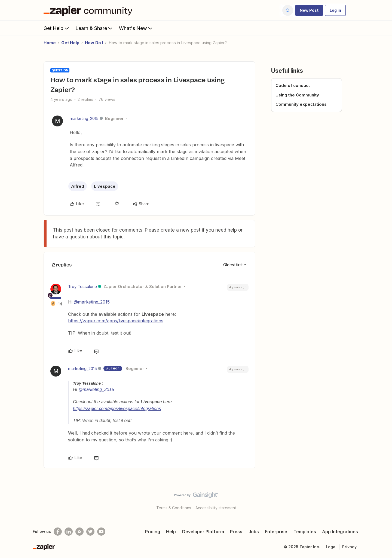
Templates (305, 532)
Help (171, 532)
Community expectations (301, 104)
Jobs (254, 532)
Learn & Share (94, 28)
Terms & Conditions (174, 508)
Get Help (57, 28)
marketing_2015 (84, 118)
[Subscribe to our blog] (79, 532)
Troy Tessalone (82, 286)
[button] (309, 10)
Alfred (78, 186)
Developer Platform (203, 532)
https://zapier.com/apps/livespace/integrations (116, 321)
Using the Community (297, 95)
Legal (331, 547)
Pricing (153, 532)
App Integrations (340, 532)
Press (236, 532)
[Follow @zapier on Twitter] (90, 532)
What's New (136, 28)
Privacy (349, 547)
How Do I (94, 43)
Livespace (105, 186)
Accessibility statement (216, 508)
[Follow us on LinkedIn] (69, 532)
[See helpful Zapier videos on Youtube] (101, 532)
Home (50, 43)
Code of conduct (293, 85)
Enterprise (276, 532)
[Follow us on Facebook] (58, 532)
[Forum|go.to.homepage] (89, 10)
